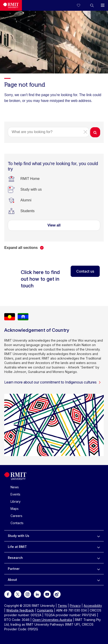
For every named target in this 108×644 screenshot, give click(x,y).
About (12, 580)
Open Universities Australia (52, 620)
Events (15, 494)
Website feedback (20, 610)
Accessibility (93, 606)
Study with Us (19, 536)
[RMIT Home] (30, 179)
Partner (14, 569)
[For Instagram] (28, 594)
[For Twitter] (18, 594)
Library (16, 501)
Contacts (17, 523)
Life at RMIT (17, 547)
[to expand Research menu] (98, 558)
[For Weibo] (57, 594)
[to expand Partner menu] (98, 569)
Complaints (45, 610)
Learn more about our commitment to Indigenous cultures (53, 382)
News (15, 487)
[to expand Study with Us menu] (98, 536)
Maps (15, 509)
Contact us (85, 271)
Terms (62, 606)
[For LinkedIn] (37, 594)
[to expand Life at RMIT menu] (98, 547)
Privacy (75, 606)
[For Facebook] (8, 594)
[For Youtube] (47, 594)
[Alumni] (26, 200)
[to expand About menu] (98, 580)
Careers (16, 516)
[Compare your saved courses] (81, 5)
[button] (92, 5)
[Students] (27, 211)
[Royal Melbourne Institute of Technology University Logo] (11, 5)
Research (15, 558)
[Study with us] (31, 190)
